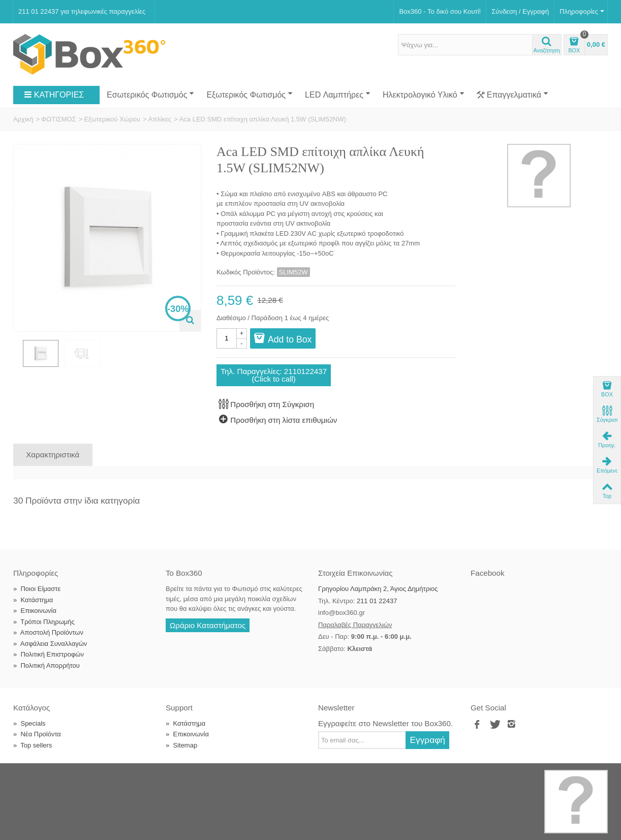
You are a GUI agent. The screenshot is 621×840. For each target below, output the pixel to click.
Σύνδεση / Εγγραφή (520, 11)
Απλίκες (160, 119)
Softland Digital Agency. (180, 775)
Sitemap (181, 745)
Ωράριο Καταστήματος (208, 625)
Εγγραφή (427, 740)
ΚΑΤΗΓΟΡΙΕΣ (54, 95)
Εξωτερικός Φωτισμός (250, 95)
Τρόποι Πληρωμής (44, 622)
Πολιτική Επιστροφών (49, 654)
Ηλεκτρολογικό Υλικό (424, 95)
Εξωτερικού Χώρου (112, 119)
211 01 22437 (377, 601)
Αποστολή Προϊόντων (48, 632)
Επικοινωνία (35, 611)
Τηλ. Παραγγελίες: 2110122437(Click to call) (274, 375)
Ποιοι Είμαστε (37, 589)
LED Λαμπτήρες (338, 95)
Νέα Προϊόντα (37, 734)
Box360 (78, 775)
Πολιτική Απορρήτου (46, 665)
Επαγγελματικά (513, 95)
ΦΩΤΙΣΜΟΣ (59, 119)
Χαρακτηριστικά (53, 455)
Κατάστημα (33, 600)
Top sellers (33, 745)
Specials (29, 723)
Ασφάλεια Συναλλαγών (50, 644)
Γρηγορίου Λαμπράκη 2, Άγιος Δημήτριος (378, 589)
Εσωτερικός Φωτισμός (150, 95)
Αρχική (23, 119)
